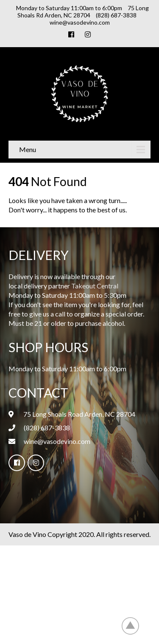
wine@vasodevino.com (57, 441)
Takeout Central (95, 286)
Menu (28, 149)
